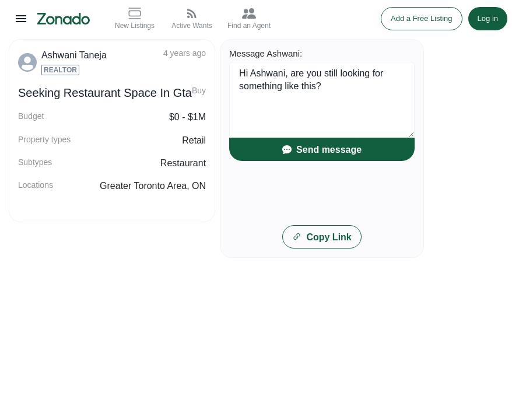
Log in (488, 18)
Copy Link (322, 237)
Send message (322, 150)
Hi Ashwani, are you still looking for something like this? (322, 100)
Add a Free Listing (422, 18)
